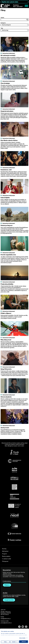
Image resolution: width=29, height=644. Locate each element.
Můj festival (5, 551)
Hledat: (14, 19)
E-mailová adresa (7, 579)
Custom (15, 642)
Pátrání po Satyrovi (7, 225)
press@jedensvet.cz (6, 623)
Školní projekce (6, 556)
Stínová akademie (6, 397)
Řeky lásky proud (6, 340)
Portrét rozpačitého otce (8, 255)
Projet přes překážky (7, 284)
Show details (22, 638)
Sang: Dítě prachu (6, 369)
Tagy (14, 29)
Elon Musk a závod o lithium (9, 140)
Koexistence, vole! (6, 170)
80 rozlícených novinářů (8, 55)
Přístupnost (5, 561)
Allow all (24, 642)
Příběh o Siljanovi (6, 313)
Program (5, 554)
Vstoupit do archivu (9, 600)
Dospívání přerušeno (7, 111)
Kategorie (14, 24)
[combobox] (14, 2)
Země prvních (5, 428)
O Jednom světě (7, 559)
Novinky (4, 549)
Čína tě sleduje (5, 83)
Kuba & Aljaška (5, 198)
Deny (5, 642)
